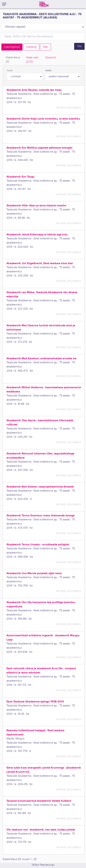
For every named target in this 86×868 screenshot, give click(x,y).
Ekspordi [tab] (51, 58)
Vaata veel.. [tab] (33, 60)
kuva (10, 70)
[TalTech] (44, 4)
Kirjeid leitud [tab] (13, 60)
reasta (48, 70)
